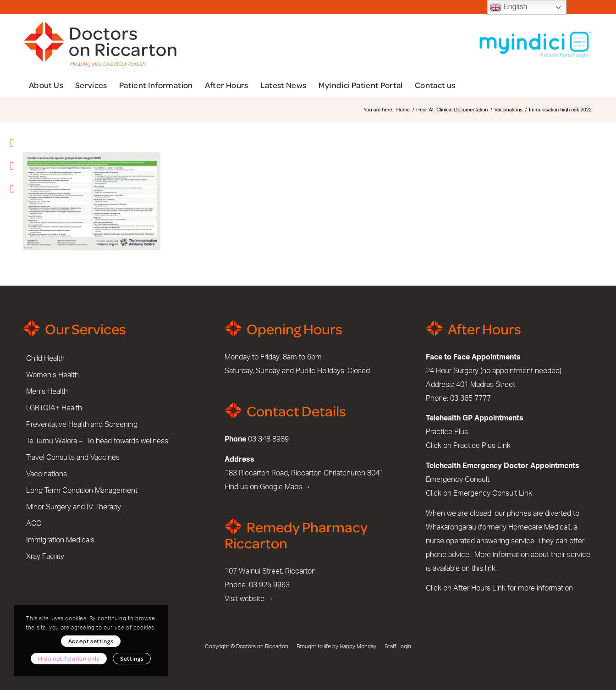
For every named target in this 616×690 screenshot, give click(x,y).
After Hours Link (479, 588)
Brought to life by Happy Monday (336, 646)
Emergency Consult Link (493, 493)
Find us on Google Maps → (268, 487)
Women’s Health (52, 375)
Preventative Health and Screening (82, 425)
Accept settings (91, 641)
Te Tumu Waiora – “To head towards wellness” (98, 441)
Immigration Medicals (60, 540)
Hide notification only (69, 658)
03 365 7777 (470, 398)
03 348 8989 (268, 439)
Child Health (45, 359)
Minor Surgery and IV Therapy (74, 507)
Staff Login (398, 646)
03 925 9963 (269, 585)
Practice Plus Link (482, 446)
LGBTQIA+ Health (54, 408)
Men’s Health (47, 392)
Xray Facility (45, 557)
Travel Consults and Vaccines (73, 458)
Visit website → (249, 599)
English (509, 7)
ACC (34, 524)
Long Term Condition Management (82, 491)
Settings (132, 658)
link (490, 569)
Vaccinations (47, 474)
